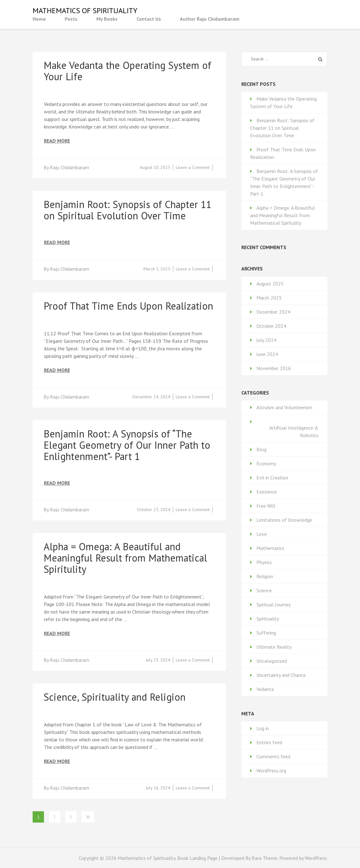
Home (39, 19)
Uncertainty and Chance (281, 675)
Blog (261, 449)
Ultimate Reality (274, 647)
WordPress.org (271, 771)
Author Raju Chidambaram (210, 19)
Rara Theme (265, 858)
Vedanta (265, 689)
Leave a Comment (193, 167)
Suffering (266, 633)
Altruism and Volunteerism (284, 407)
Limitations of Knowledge (284, 520)
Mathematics (270, 548)
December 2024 (273, 312)
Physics (264, 562)
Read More (57, 141)
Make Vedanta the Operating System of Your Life (127, 71)
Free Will (266, 506)
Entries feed (269, 742)
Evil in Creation (272, 478)
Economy (266, 463)
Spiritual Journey (274, 604)
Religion (265, 576)
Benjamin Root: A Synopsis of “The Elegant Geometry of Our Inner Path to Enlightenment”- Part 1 (127, 445)
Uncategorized (272, 661)
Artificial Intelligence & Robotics (294, 431)
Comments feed (273, 756)
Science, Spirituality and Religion (115, 697)
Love (262, 534)
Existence (267, 492)
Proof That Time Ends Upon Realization (128, 306)
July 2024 (266, 340)
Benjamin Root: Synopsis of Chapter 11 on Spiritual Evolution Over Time (128, 210)
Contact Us (149, 19)
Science (264, 590)
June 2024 (267, 354)
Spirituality (268, 619)
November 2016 (274, 368)
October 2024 (271, 326)
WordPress (316, 858)
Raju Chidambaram (70, 167)
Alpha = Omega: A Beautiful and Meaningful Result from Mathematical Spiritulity (125, 558)
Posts (71, 19)
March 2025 (269, 298)
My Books (107, 19)
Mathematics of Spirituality (85, 10)
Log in (263, 728)
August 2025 (270, 284)
